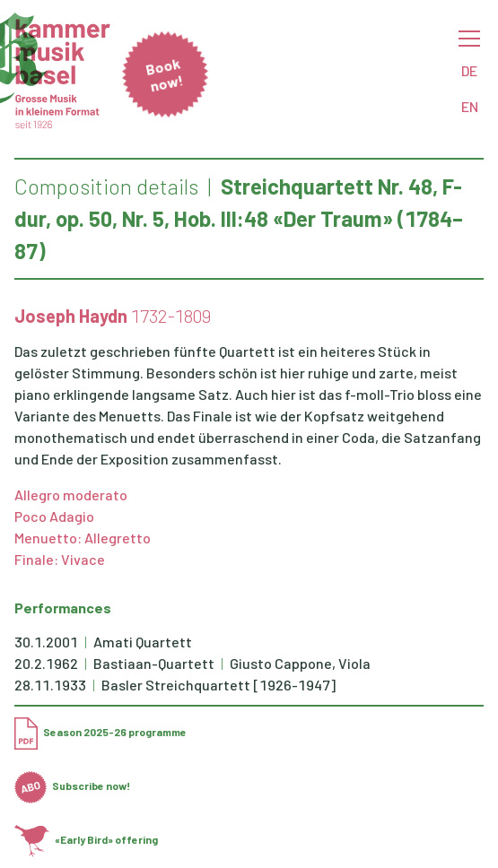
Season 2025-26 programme (100, 732)
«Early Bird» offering (86, 839)
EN (470, 106)
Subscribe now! (72, 786)
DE (469, 70)
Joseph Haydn (71, 316)
